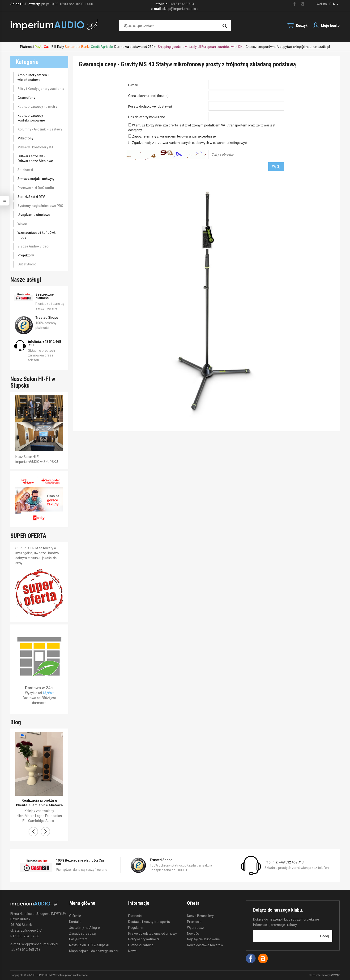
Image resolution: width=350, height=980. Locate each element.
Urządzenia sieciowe (34, 215)
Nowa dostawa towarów (205, 945)
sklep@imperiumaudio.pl (312, 47)
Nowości (193, 933)
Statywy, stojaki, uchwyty (36, 179)
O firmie (75, 916)
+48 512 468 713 (181, 4)
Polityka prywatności (144, 939)
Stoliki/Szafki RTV (31, 197)
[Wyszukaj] (225, 26)
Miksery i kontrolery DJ (35, 147)
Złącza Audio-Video (33, 246)
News (132, 951)
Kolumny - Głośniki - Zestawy (40, 129)
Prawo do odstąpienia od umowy (153, 933)
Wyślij (276, 167)
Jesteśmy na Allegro (85, 927)
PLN (334, 4)
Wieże (22, 224)
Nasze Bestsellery (200, 916)
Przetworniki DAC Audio (36, 188)
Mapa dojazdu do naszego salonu (94, 951)
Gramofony (26, 98)
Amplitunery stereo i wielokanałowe (33, 77)
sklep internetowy (324, 975)
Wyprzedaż (195, 927)
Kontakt (75, 921)
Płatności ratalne (141, 945)
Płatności (135, 916)
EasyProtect (78, 939)
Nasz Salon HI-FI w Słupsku (89, 945)
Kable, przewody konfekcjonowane (31, 118)
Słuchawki (25, 170)
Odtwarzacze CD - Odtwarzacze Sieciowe (35, 159)
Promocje (194, 921)
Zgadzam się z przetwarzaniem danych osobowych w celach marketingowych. (189, 143)
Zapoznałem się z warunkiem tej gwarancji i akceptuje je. (172, 136)
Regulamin (136, 927)
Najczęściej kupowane (203, 939)
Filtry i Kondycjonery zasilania (41, 89)
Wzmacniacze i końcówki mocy (37, 235)
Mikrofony (25, 138)
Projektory (26, 255)
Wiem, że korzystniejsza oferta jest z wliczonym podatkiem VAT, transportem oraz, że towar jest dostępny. (202, 128)
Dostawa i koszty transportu (149, 921)
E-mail (133, 85)
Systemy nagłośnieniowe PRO (40, 206)
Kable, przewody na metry (37, 107)
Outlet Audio (27, 264)
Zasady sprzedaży (83, 933)
